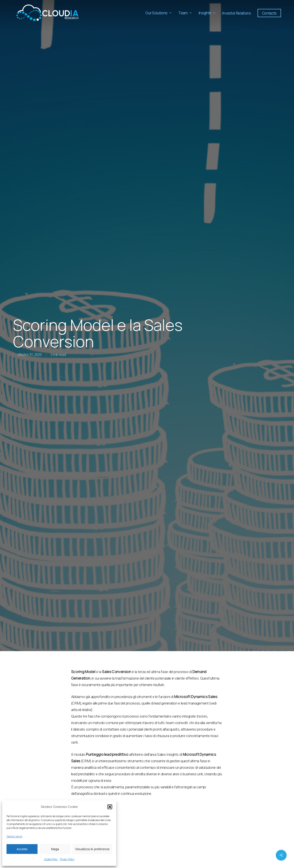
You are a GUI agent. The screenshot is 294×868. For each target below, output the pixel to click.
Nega (55, 849)
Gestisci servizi (14, 837)
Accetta (22, 849)
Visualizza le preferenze (92, 849)
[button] (110, 807)
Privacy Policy (67, 859)
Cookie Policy (51, 859)
